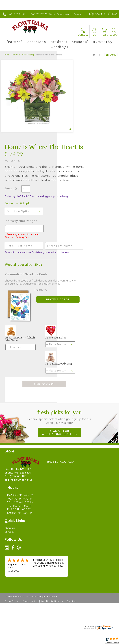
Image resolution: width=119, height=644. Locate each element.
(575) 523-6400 (16, 14)
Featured (16, 55)
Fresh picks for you (59, 365)
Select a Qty (69, 123)
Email (111, 55)
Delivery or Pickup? (74, 141)
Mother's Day (28, 55)
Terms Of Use (12, 516)
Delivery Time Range (72, 162)
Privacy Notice (30, 516)
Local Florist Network (52, 516)
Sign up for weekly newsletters (59, 380)
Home (7, 55)
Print (98, 55)
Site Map (71, 516)
